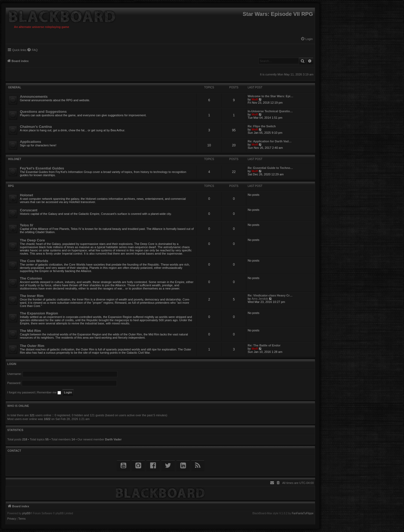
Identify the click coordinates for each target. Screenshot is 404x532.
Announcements (34, 97)
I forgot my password (21, 392)
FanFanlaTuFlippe (303, 513)
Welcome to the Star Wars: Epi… (270, 96)
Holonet (15, 159)
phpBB (26, 513)
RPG (11, 186)
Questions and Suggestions (43, 112)
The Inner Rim (32, 296)
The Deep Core (32, 240)
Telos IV (27, 225)
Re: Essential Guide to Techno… (270, 168)
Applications (30, 142)
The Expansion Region (39, 313)
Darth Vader (113, 439)
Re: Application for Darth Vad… (270, 141)
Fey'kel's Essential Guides (42, 168)
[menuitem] (307, 39)
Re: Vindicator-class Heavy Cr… (270, 295)
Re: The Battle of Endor (264, 345)
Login (12, 364)
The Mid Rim (30, 331)
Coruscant (29, 210)
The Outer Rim (32, 346)
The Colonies (31, 278)
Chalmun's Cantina (36, 127)
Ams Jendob (260, 299)
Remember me (49, 392)
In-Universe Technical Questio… (270, 111)
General (15, 87)
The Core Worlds (34, 261)
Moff (255, 99)
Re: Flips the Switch (262, 126)
